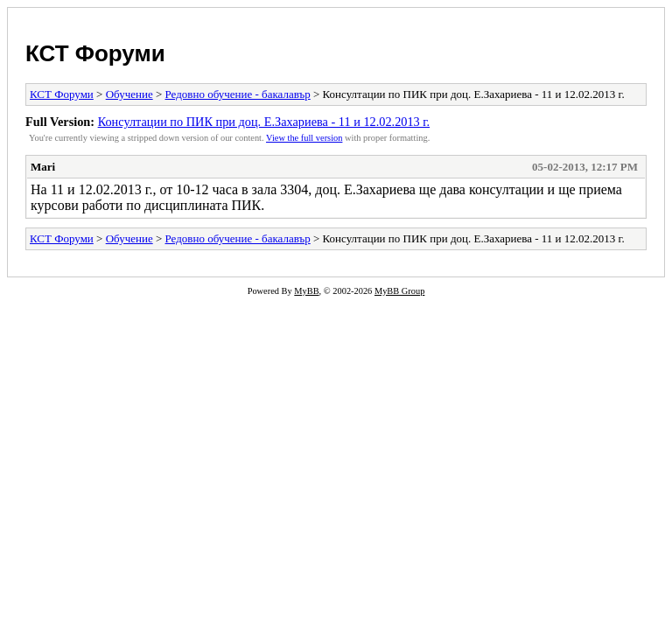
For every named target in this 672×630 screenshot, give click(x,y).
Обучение (129, 94)
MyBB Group (399, 291)
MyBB (306, 291)
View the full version (304, 138)
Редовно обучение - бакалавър (238, 94)
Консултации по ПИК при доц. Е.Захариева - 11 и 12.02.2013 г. (264, 122)
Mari (43, 167)
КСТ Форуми (95, 53)
